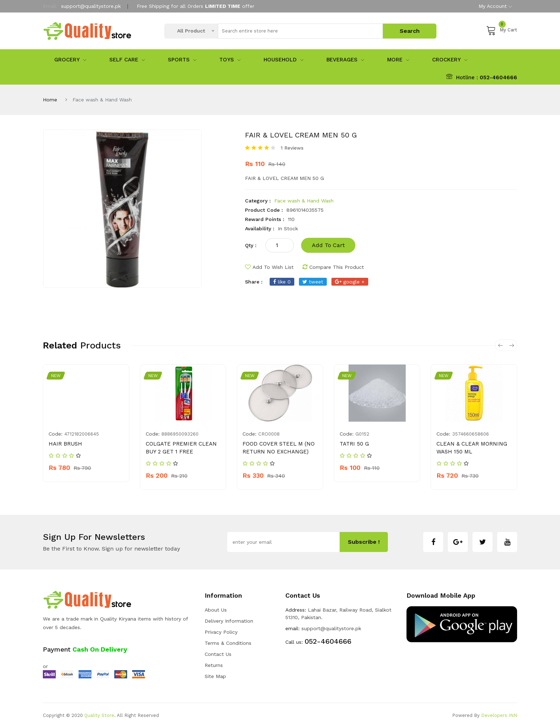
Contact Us (218, 654)
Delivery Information (229, 621)
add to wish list (269, 267)
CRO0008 (269, 434)
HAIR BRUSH (65, 444)
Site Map (215, 676)
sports (182, 60)
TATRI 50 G (354, 444)
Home (50, 100)
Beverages (345, 60)
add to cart (328, 245)
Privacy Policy (221, 632)
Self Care (127, 60)
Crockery (450, 60)
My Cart (502, 30)
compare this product (333, 267)
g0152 (362, 434)
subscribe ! (364, 542)
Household (284, 60)
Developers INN (499, 715)
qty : (251, 245)
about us (216, 610)
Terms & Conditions (228, 643)
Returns (214, 665)
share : (254, 282)
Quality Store (99, 715)
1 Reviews (292, 148)
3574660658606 (471, 434)
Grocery (70, 60)
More (398, 60)
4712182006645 (82, 434)
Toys (230, 60)
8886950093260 (180, 434)
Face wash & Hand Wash (304, 201)
